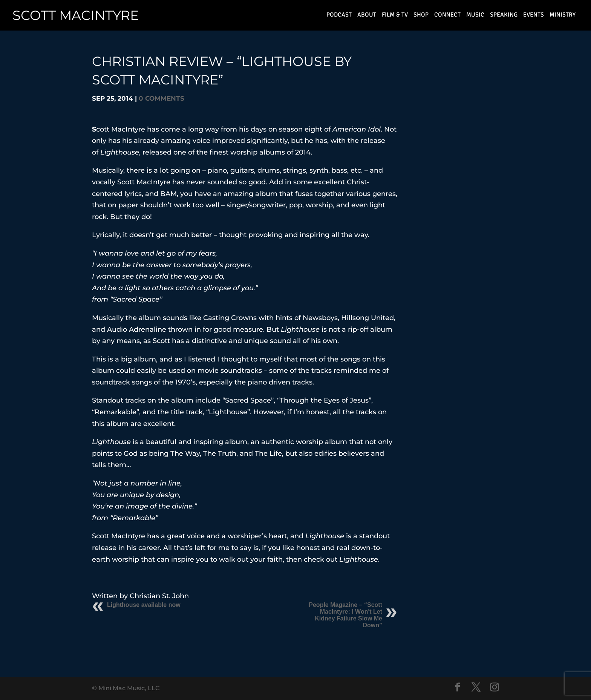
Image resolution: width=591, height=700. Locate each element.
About (367, 16)
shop (421, 16)
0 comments (162, 98)
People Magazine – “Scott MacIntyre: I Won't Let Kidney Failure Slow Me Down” (345, 615)
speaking (504, 16)
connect (447, 16)
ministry (563, 16)
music (475, 16)
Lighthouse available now (144, 605)
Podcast (339, 16)
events (534, 16)
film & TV (395, 16)
